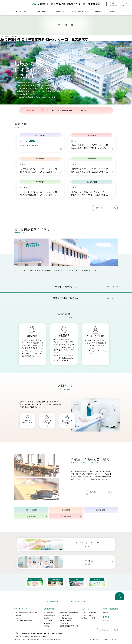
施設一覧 (106, 613)
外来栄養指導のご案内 (66, 618)
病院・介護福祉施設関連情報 (24, 621)
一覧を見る (99, 208)
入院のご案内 (48, 621)
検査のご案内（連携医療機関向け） (69, 613)
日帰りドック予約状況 (88, 618)
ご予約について (64, 623)
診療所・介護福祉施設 (80, 12)
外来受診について (49, 618)
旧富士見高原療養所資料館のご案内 (69, 626)
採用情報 (113, 12)
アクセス (18, 618)
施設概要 (18, 615)
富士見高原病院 (42, 12)
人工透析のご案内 (64, 615)
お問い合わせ (106, 630)
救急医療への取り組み (66, 621)
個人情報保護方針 (53, 602)
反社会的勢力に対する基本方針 (75, 602)
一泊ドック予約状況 (88, 615)
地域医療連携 (48, 623)
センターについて (23, 12)
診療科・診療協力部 (50, 615)
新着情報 (99, 12)
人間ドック (60, 12)
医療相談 (47, 626)
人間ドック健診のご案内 (89, 613)
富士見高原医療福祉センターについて (27, 613)
